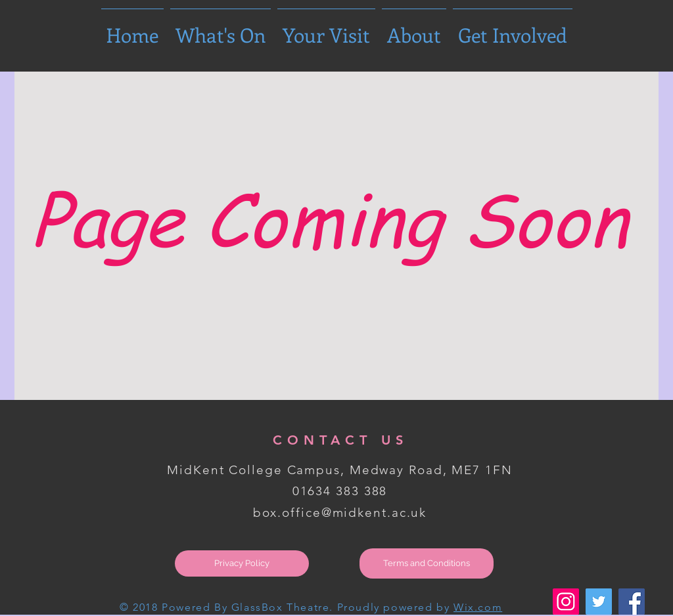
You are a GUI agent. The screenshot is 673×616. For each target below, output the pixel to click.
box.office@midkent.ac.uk (340, 513)
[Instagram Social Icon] (566, 602)
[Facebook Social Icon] (632, 602)
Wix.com (478, 607)
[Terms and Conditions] (427, 563)
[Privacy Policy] (242, 563)
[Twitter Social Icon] (599, 602)
